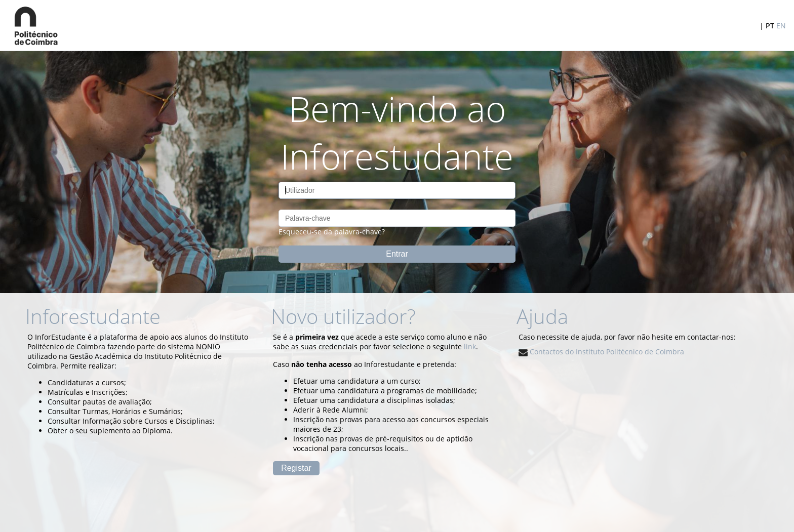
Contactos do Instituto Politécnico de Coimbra (601, 352)
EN (781, 26)
